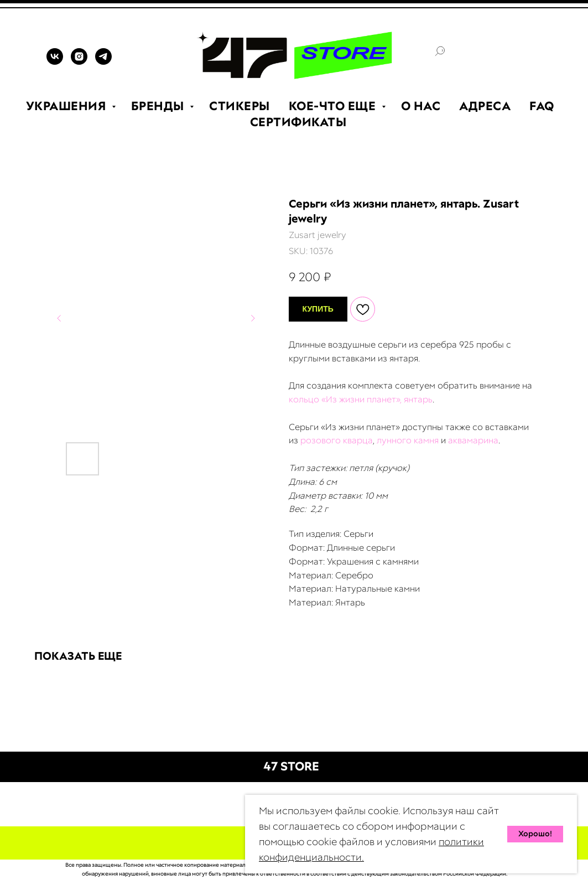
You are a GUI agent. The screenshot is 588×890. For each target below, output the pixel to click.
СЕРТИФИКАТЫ (298, 122)
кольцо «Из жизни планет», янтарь (361, 399)
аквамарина (473, 440)
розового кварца (337, 440)
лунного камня (408, 440)
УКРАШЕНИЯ (67, 106)
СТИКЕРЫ (240, 106)
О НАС (421, 106)
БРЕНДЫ (159, 106)
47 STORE (291, 766)
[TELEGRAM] (103, 62)
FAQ (542, 106)
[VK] (55, 62)
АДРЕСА (485, 106)
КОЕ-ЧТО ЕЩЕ (334, 106)
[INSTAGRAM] (79, 62)
